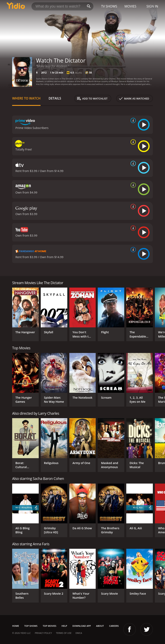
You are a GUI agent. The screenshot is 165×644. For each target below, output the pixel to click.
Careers (114, 626)
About (100, 626)
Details (55, 98)
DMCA (79, 633)
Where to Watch (26, 98)
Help (64, 626)
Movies (130, 6)
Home (16, 626)
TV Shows (109, 6)
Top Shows (31, 626)
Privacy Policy (43, 633)
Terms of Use (64, 633)
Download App (82, 626)
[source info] (132, 120)
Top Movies (50, 626)
